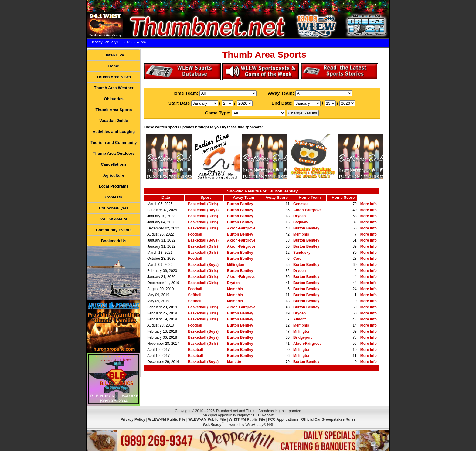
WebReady (212, 425)
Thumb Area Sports (114, 110)
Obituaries (114, 99)
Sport (206, 197)
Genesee (301, 204)
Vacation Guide (114, 121)
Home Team (310, 197)
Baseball (195, 350)
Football (195, 234)
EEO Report (263, 415)
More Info (369, 204)
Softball (195, 295)
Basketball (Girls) (203, 204)
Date (166, 197)
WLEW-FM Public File (167, 419)
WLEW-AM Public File (207, 419)
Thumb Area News (114, 77)
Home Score (343, 197)
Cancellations (114, 164)
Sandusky (302, 253)
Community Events (114, 230)
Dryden (299, 216)
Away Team (243, 197)
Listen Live (114, 55)
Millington (236, 265)
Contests (114, 197)
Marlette (234, 362)
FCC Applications (283, 419)
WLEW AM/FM (114, 219)
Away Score (276, 197)
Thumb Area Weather (114, 88)
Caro (297, 259)
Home (114, 66)
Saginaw (301, 222)
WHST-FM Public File (247, 419)
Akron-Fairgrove (307, 210)
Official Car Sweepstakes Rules (328, 419)
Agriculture (114, 175)
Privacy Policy (133, 419)
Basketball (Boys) (203, 210)
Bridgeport (303, 337)
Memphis (301, 234)
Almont (299, 319)
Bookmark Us (114, 241)
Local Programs (114, 186)
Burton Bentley (240, 204)
